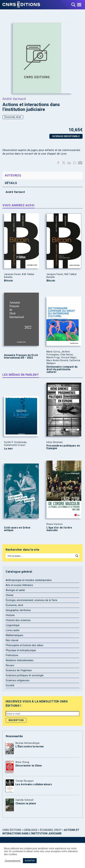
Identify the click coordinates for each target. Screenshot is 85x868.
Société (10, 685)
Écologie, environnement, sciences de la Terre (31, 600)
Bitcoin (8, 281)
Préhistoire (12, 655)
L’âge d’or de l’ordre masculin (59, 529)
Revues (10, 665)
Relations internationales (20, 660)
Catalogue (31, 830)
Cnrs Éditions (12, 830)
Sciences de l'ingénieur (19, 670)
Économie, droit (13, 117)
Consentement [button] (13, 861)
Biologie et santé (15, 590)
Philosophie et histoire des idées (25, 645)
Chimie (10, 595)
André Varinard (14, 99)
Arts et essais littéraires (19, 585)
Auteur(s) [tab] (13, 175)
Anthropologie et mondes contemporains (29, 580)
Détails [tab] (11, 183)
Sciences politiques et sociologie (25, 675)
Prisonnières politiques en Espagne (63, 447)
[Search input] (40, 556)
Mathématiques (14, 635)
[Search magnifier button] (77, 556)
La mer (8, 449)
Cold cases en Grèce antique (17, 529)
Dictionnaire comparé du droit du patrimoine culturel (62, 369)
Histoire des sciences (18, 620)
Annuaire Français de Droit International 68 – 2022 (21, 356)
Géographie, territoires (18, 610)
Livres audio (13, 630)
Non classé (12, 640)
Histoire (10, 615)
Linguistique (13, 625)
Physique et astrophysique (21, 650)
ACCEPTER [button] (30, 861)
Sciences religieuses (18, 680)
